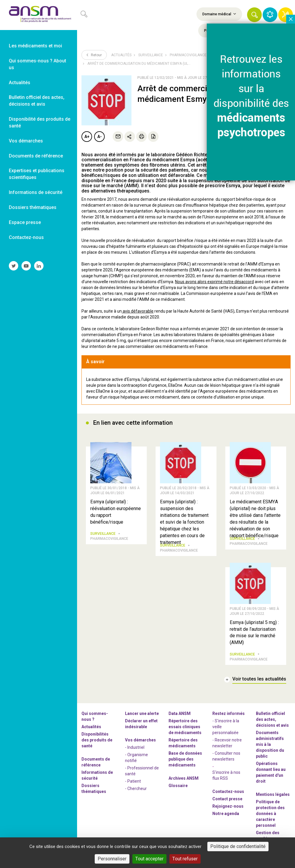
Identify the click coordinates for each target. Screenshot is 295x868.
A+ (87, 137)
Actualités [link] (20, 83)
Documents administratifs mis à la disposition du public (270, 744)
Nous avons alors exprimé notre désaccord (214, 282)
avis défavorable (138, 311)
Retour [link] (94, 55)
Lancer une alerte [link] (142, 713)
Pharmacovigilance (188, 55)
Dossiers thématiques (94, 789)
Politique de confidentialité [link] (238, 846)
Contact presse (227, 799)
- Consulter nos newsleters (226, 756)
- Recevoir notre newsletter (227, 743)
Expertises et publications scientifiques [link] (37, 174)
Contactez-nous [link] (26, 237)
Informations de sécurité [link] (36, 192)
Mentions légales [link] (273, 794)
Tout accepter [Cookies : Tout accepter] (149, 859)
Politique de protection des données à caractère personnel (270, 814)
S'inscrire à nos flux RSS (226, 775)
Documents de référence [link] (36, 156)
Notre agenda (226, 814)
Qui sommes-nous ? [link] (95, 716)
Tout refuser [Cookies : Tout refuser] (185, 859)
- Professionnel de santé (142, 771)
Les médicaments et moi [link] (35, 46)
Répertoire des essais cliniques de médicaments (185, 727)
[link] (39, 15)
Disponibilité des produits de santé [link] (40, 122)
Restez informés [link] (229, 713)
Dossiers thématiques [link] (33, 207)
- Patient (133, 781)
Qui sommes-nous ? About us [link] (37, 64)
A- (100, 137)
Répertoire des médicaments (183, 743)
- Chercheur (136, 789)
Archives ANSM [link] (184, 778)
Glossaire (178, 786)
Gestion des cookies (268, 836)
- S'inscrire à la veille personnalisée (226, 727)
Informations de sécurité (97, 775)
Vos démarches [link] (26, 141)
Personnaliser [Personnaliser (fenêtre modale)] (112, 859)
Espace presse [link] (25, 222)
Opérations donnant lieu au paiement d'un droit (271, 772)
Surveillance (151, 55)
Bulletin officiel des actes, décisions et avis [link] (37, 101)
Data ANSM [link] (180, 713)
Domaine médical (219, 14)
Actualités (121, 55)
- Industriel (135, 747)
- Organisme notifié (136, 758)
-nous (228, 806)
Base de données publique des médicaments (185, 759)
